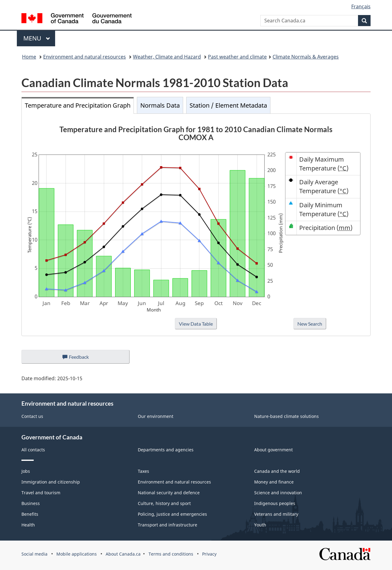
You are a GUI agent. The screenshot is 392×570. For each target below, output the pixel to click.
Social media (34, 554)
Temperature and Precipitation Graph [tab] (78, 105)
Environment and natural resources (85, 57)
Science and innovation (278, 493)
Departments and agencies (166, 450)
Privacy (209, 554)
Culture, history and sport (164, 503)
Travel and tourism (41, 493)
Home (29, 57)
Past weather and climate (237, 57)
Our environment (156, 416)
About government (273, 450)
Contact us (32, 416)
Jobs (26, 471)
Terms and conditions (171, 554)
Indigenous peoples (275, 503)
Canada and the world (277, 471)
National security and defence (169, 493)
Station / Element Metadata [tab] (228, 105)
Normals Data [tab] (160, 105)
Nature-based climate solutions (286, 416)
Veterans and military (276, 514)
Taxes (143, 471)
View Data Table (196, 324)
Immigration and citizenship (51, 482)
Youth (260, 525)
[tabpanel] (196, 225)
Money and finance (274, 482)
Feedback (82, 358)
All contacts (33, 450)
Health (28, 525)
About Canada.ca (123, 554)
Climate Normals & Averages (306, 57)
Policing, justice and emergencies (172, 514)
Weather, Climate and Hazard (167, 57)
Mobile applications (77, 554)
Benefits (30, 514)
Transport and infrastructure (168, 525)
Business (31, 503)
